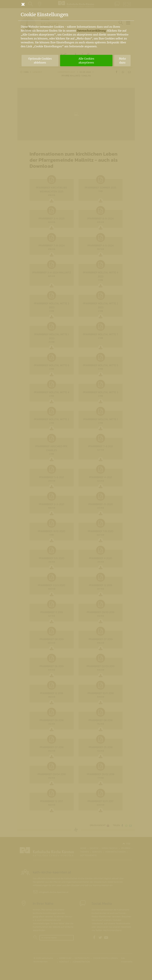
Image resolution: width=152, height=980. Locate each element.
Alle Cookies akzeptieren (86, 61)
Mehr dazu (122, 61)
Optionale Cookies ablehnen (40, 61)
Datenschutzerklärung (91, 31)
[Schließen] (76, 4)
